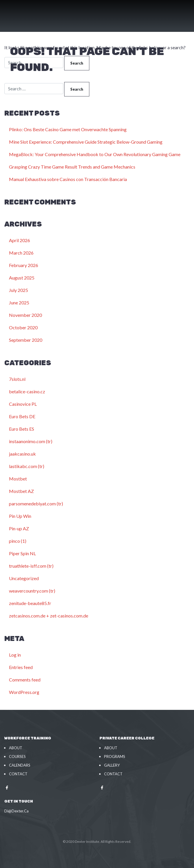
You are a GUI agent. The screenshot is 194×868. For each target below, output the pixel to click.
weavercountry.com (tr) (32, 591)
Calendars (20, 765)
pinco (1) (18, 541)
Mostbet (18, 479)
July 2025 (19, 290)
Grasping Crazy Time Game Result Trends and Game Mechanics (72, 167)
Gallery (112, 765)
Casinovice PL (23, 404)
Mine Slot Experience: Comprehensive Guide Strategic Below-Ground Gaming (86, 142)
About (16, 748)
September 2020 (26, 340)
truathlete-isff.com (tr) (31, 566)
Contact (18, 774)
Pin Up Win (20, 516)
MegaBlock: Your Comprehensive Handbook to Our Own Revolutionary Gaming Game (95, 154)
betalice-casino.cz (27, 391)
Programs (115, 756)
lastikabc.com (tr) (27, 466)
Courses (17, 756)
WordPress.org (24, 692)
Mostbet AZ (21, 491)
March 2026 (21, 253)
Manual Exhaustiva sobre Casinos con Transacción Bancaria (68, 179)
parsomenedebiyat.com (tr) (36, 504)
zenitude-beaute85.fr (30, 603)
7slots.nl (17, 379)
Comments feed (25, 680)
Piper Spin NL (22, 553)
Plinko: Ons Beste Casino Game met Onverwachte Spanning (68, 129)
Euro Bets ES (22, 429)
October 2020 (23, 327)
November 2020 (25, 315)
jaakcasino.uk (22, 454)
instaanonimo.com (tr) (31, 441)
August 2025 (22, 278)
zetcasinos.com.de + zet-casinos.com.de (49, 616)
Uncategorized (24, 578)
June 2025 (19, 303)
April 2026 (20, 240)
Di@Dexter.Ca (16, 811)
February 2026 (24, 265)
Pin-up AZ (19, 528)
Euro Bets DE (22, 416)
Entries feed (21, 667)
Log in (15, 655)
